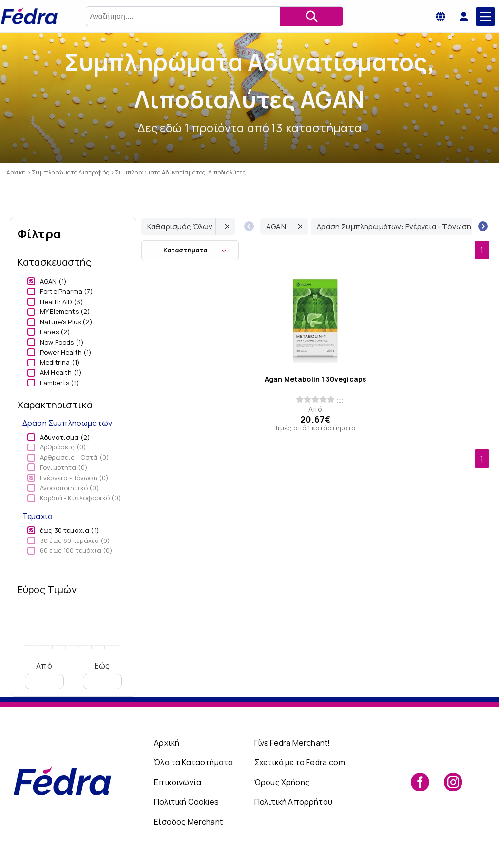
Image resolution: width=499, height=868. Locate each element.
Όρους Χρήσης (282, 782)
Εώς (102, 675)
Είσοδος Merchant (188, 822)
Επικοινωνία (178, 782)
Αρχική (167, 743)
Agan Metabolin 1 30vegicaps (315, 379)
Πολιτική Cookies (186, 802)
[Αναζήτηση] (311, 16)
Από (44, 675)
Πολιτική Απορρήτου (293, 802)
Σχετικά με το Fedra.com (300, 762)
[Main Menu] (485, 17)
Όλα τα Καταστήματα (193, 762)
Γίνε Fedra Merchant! (292, 743)
